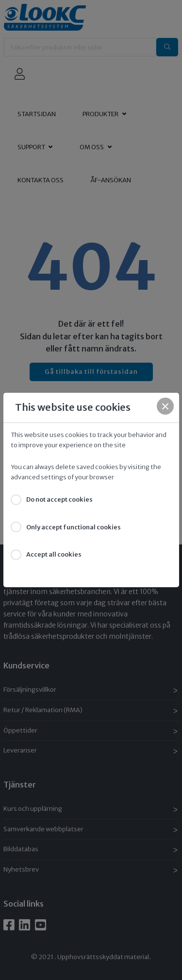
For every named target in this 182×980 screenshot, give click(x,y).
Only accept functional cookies (74, 527)
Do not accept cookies (59, 499)
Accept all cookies (54, 554)
